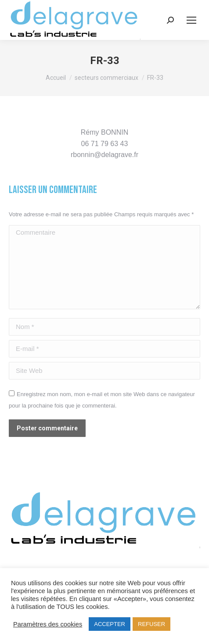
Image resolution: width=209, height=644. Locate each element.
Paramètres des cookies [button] (48, 624)
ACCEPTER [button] (110, 624)
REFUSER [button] (151, 624)
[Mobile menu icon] (191, 20)
